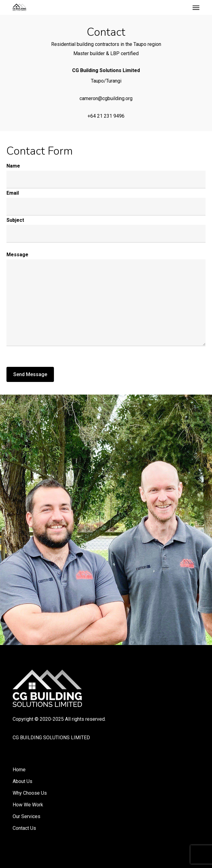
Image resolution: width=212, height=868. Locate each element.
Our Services (26, 816)
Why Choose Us (30, 793)
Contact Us (24, 828)
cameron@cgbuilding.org (106, 98)
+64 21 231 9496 (106, 116)
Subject (15, 220)
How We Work (28, 805)
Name (13, 166)
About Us (22, 781)
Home (19, 770)
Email (13, 193)
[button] (196, 7)
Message (17, 255)
